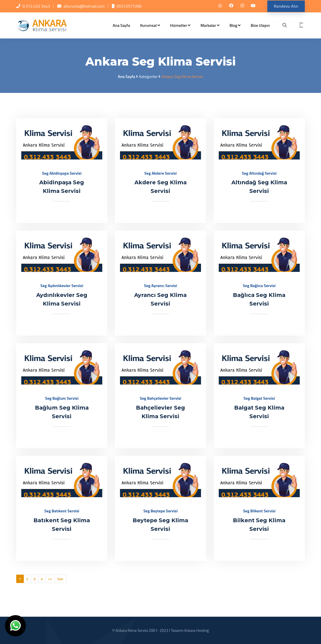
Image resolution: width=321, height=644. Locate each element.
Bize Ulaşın (260, 25)
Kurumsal (150, 25)
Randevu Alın (286, 6)
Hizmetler (180, 25)
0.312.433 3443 (36, 6)
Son (60, 579)
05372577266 (129, 6)
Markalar (210, 25)
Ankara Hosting (197, 630)
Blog (235, 25)
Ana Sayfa (121, 25)
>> (50, 579)
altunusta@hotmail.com (84, 6)
